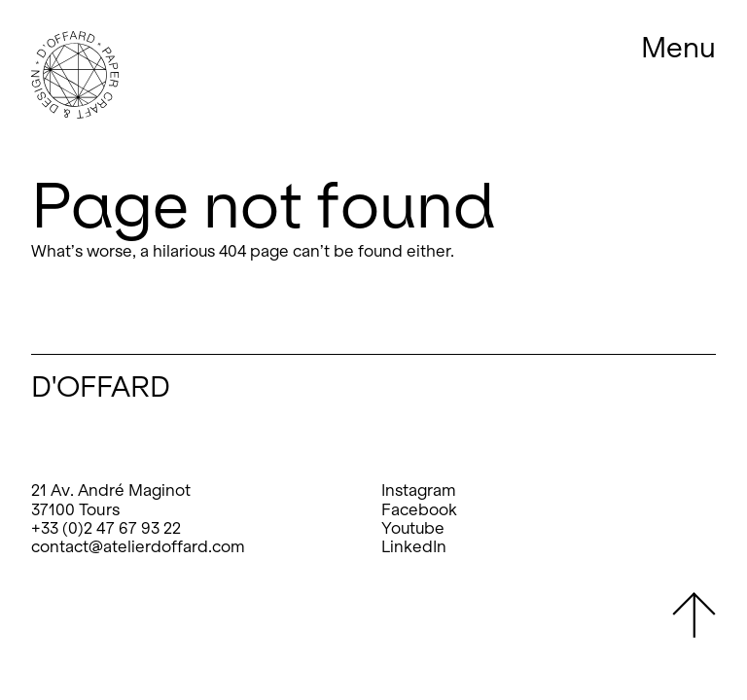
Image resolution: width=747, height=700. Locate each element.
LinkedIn (414, 547)
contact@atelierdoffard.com (138, 547)
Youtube (413, 528)
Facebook (419, 510)
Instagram (419, 490)
